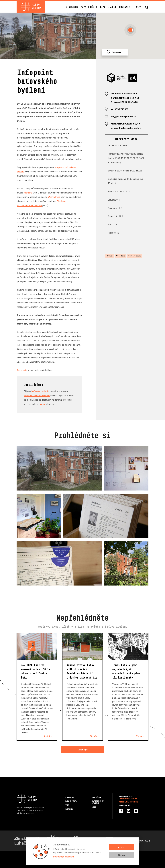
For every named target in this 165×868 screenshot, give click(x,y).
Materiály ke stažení (98, 802)
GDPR (94, 807)
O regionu (72, 7)
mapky (42, 404)
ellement (28, 193)
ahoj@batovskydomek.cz (123, 117)
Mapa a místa (89, 7)
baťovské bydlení (40, 391)
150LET (112, 7)
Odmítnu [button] (121, 855)
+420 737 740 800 (119, 109)
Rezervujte (22, 370)
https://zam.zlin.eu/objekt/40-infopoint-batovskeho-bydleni (126, 126)
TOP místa (110, 256)
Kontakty (124, 7)
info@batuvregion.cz (128, 798)
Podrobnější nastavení (63, 857)
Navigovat (117, 52)
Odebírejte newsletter (129, 802)
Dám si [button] (121, 847)
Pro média (97, 797)
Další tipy (83, 750)
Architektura (121, 256)
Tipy (103, 7)
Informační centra (134, 256)
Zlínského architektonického (37, 396)
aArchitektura (54, 197)
